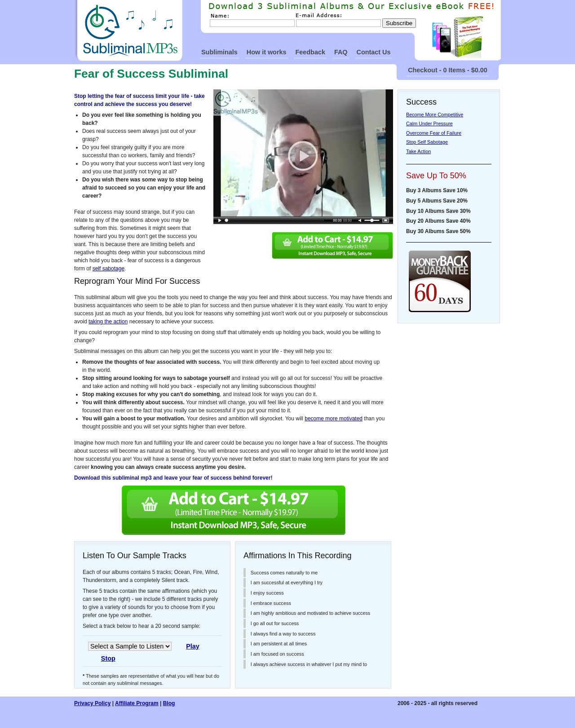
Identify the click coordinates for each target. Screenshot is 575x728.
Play (193, 646)
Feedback (310, 52)
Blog (169, 703)
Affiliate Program (137, 703)
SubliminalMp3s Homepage (128, 31)
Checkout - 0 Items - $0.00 (448, 70)
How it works (267, 52)
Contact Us (374, 52)
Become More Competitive (435, 115)
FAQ (341, 52)
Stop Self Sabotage (427, 142)
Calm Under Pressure (429, 124)
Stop (108, 658)
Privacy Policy (92, 703)
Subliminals (219, 52)
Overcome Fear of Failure (434, 133)
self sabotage (108, 269)
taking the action (108, 322)
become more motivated (334, 419)
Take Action (418, 151)
